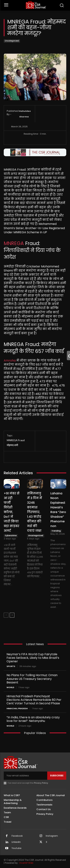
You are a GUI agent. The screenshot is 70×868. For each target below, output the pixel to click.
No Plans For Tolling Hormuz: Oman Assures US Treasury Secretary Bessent (32, 679)
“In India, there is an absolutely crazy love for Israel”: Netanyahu (33, 719)
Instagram (52, 836)
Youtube (17, 848)
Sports (11, 666)
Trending (56, 531)
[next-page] (12, 615)
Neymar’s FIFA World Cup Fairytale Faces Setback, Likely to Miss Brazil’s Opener (33, 658)
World (10, 687)
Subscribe (57, 776)
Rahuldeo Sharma (25, 114)
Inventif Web (26, 863)
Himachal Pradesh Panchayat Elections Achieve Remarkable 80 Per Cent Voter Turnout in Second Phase (34, 700)
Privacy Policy (41, 783)
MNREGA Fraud (16, 440)
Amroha (10, 360)
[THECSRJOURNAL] (36, 5)
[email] (25, 776)
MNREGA (14, 243)
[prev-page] (6, 615)
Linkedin (16, 842)
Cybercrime (11, 536)
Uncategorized (12, 41)
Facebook (17, 836)
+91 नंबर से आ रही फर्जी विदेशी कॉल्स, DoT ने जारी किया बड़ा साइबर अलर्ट (12, 512)
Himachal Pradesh (17, 709)
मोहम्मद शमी (12, 445)
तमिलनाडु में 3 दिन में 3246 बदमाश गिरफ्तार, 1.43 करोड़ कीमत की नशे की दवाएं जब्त (35, 512)
